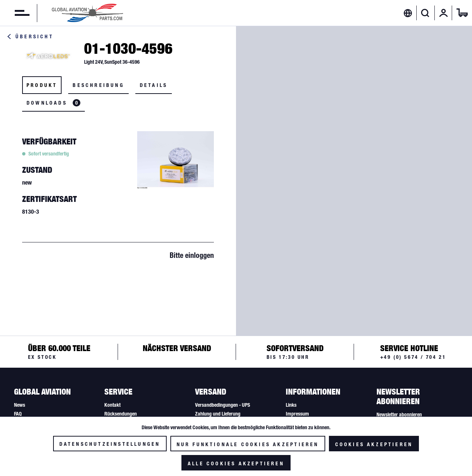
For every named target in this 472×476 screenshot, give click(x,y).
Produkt (42, 85)
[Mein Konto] (444, 13)
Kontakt (112, 405)
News (20, 405)
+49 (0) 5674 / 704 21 (413, 357)
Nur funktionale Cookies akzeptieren (248, 444)
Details (154, 85)
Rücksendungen (121, 414)
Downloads (53, 103)
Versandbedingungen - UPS (223, 405)
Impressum (297, 414)
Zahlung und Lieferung (218, 414)
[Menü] (15, 13)
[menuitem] (15, 13)
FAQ (18, 414)
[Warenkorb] (462, 13)
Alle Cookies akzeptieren (236, 463)
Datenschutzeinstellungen (110, 444)
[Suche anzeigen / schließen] (425, 13)
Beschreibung (98, 85)
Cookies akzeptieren (374, 444)
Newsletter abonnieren (399, 414)
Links (291, 405)
